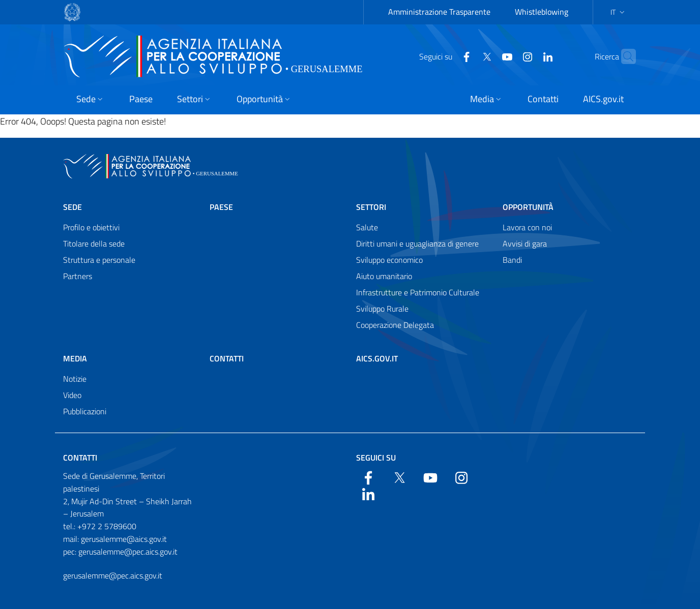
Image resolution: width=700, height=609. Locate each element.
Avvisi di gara (525, 243)
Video (72, 395)
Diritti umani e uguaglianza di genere (417, 243)
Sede (72, 207)
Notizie (75, 379)
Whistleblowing (542, 12)
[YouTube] (487, 56)
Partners (78, 276)
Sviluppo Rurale (382, 309)
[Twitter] (467, 56)
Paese (221, 207)
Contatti (227, 358)
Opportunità (528, 207)
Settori (371, 207)
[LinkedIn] (528, 56)
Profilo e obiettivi (91, 227)
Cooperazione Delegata (395, 325)
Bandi (512, 260)
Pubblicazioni (85, 411)
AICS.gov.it (377, 358)
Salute (367, 227)
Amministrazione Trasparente (439, 12)
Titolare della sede (94, 243)
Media (75, 358)
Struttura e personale (99, 260)
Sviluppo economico (389, 260)
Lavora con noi (527, 227)
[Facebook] (447, 56)
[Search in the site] (624, 56)
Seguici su (376, 458)
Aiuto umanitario (384, 276)
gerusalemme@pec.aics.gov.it (113, 575)
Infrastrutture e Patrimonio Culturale (418, 292)
